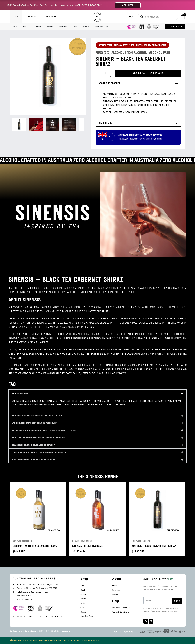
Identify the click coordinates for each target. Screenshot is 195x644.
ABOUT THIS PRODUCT (109, 83)
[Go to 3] (53, 125)
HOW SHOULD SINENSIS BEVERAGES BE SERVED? (33, 445)
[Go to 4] (69, 125)
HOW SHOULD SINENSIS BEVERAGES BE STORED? (33, 460)
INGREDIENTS (105, 123)
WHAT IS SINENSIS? (20, 393)
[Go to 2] (36, 125)
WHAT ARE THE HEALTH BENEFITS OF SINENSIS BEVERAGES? (38, 438)
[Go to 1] (19, 125)
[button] (138, 83)
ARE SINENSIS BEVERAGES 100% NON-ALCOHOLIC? (34, 423)
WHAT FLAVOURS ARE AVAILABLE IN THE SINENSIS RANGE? (37, 416)
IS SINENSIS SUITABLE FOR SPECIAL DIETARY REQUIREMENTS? (39, 452)
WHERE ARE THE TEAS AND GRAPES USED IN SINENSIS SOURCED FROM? (44, 430)
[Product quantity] (103, 73)
